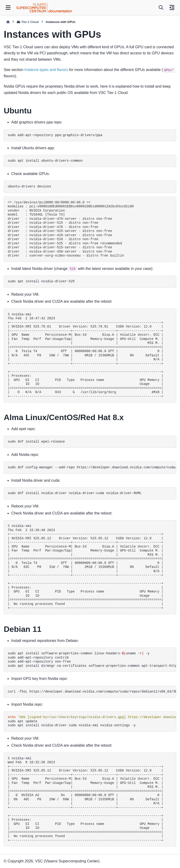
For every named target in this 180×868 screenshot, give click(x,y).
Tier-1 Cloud (28, 22)
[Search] (161, 7)
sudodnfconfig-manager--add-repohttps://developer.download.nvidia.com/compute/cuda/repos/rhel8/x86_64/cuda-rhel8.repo (92, 467)
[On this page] (172, 7)
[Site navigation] (8, 7)
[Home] (8, 22)
